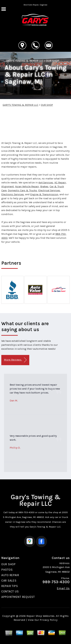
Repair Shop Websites (41, 616)
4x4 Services (46, 183)
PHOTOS (7, 570)
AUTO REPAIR (10, 575)
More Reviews (15, 360)
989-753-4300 (26, 512)
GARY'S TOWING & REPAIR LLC (25, 61)
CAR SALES (9, 581)
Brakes (44, 186)
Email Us (63, 588)
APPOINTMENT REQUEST (18, 597)
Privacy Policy (49, 620)
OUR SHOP (53, 61)
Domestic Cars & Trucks (22, 190)
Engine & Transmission (44, 194)
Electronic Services (13, 194)
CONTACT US (10, 591)
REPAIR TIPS (10, 586)
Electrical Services (49, 190)
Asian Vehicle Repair (27, 186)
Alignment (8, 186)
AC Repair (60, 183)
